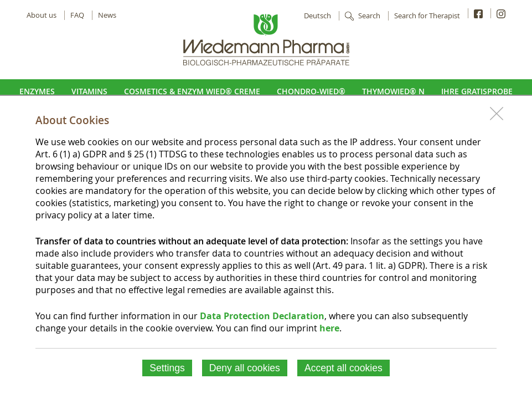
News (107, 15)
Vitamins (89, 91)
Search (369, 16)
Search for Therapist (427, 16)
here (329, 328)
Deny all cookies (245, 368)
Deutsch (317, 16)
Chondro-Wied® (311, 91)
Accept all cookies (344, 368)
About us (42, 15)
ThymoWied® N (393, 91)
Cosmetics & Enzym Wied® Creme (192, 91)
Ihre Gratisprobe (477, 91)
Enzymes (37, 91)
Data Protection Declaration (262, 316)
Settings (167, 368)
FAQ (77, 15)
